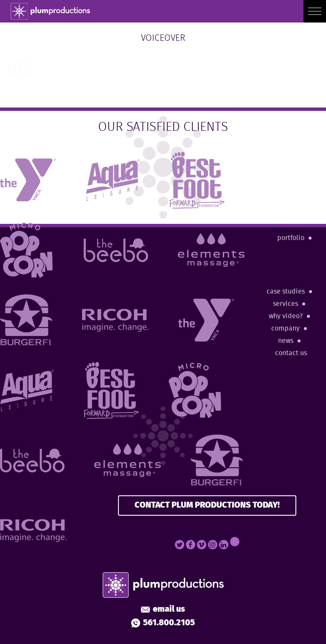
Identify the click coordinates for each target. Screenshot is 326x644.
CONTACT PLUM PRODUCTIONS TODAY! (207, 505)
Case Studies (286, 292)
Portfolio (291, 238)
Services (285, 304)
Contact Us (291, 353)
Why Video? (286, 316)
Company (285, 329)
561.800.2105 (163, 623)
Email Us (163, 610)
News (286, 341)
